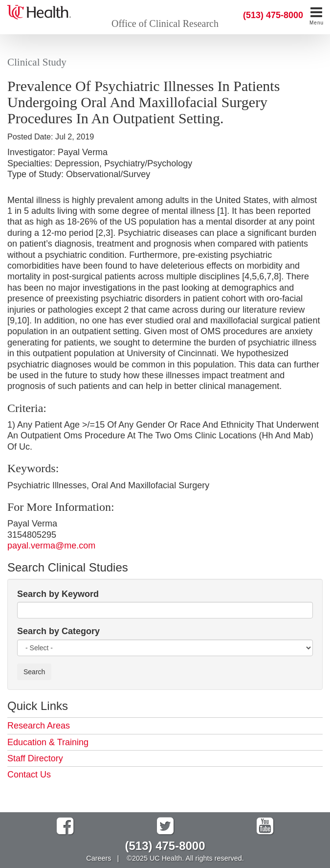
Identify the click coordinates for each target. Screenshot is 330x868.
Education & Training (48, 742)
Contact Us (29, 775)
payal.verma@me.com (51, 546)
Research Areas (39, 726)
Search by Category (58, 631)
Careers (99, 858)
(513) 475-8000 (273, 15)
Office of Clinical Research (165, 23)
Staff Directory (35, 758)
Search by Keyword (58, 594)
